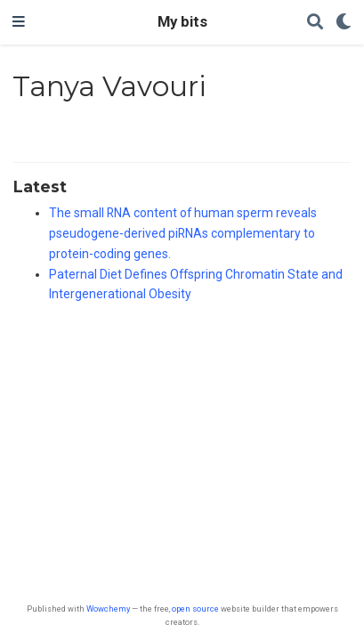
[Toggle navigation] (19, 22)
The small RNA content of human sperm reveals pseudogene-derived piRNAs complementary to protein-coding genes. (183, 233)
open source (195, 609)
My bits (182, 22)
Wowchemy (108, 609)
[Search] (315, 23)
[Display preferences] (344, 23)
